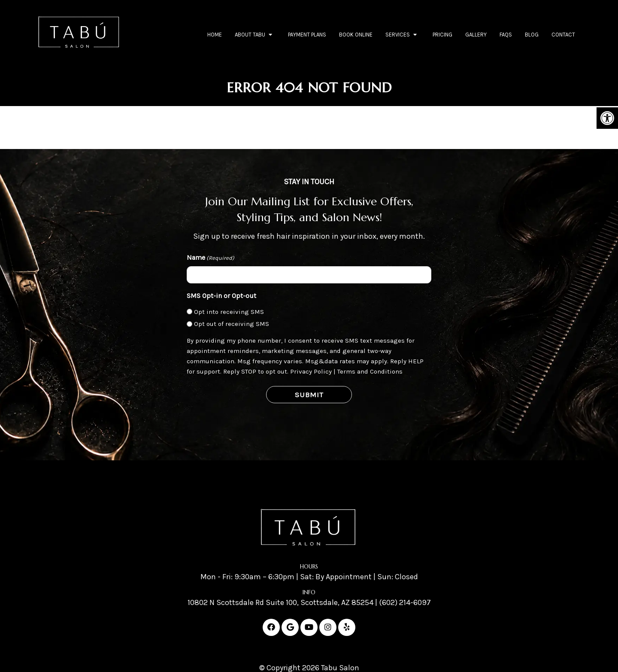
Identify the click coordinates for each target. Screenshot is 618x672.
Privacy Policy (311, 371)
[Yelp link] (347, 627)
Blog (532, 35)
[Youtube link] (309, 627)
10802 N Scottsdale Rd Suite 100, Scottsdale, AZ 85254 (280, 602)
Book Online (356, 35)
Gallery (476, 35)
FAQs (506, 35)
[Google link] (290, 627)
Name (211, 258)
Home (215, 35)
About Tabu (250, 35)
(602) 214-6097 (405, 602)
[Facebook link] (271, 627)
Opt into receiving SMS (229, 312)
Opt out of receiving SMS (232, 324)
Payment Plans (307, 35)
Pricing (442, 35)
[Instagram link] (328, 627)
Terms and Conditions (370, 371)
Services (398, 35)
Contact (563, 35)
